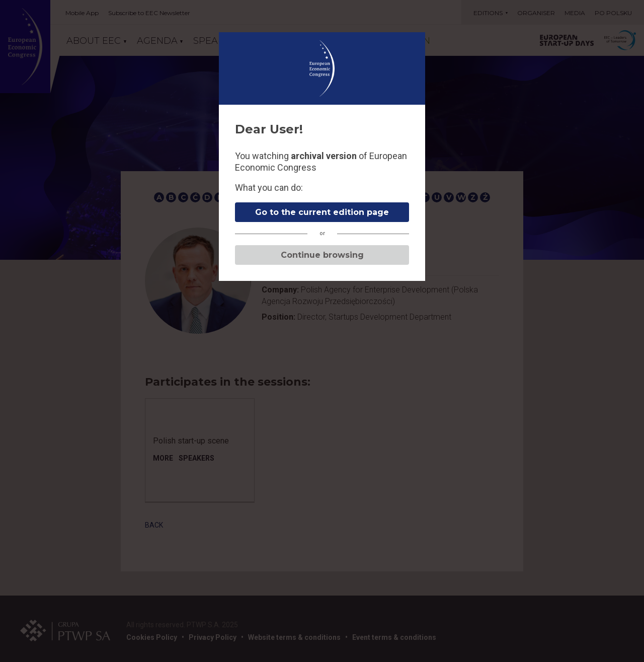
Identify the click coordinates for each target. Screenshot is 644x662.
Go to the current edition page (322, 212)
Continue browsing (322, 255)
